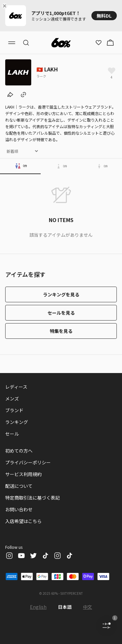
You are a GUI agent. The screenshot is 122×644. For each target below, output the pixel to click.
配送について (19, 486)
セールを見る (61, 313)
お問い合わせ (19, 509)
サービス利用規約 (23, 474)
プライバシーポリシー (28, 462)
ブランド (14, 410)
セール (12, 434)
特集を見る (61, 331)
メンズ (12, 398)
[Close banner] (6, 6)
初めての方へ (19, 451)
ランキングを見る (61, 294)
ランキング (17, 422)
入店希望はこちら (23, 521)
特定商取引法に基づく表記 (33, 498)
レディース (16, 387)
